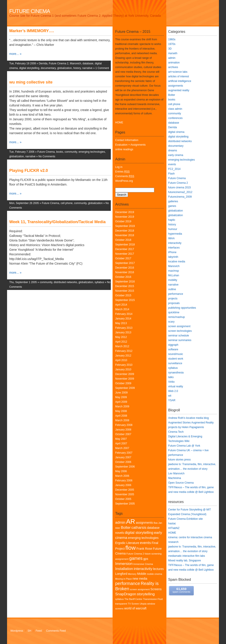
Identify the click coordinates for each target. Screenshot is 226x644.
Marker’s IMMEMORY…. (32, 31)
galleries (173, 201)
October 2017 (123, 258)
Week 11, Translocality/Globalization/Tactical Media (57, 222)
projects (173, 299)
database (88, 63)
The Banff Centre (133, 599)
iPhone (172, 252)
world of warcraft (135, 608)
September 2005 (125, 504)
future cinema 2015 (180, 187)
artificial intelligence (180, 81)
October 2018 (123, 240)
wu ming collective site (31, 82)
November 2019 (125, 217)
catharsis (139, 528)
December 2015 (125, 286)
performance (128, 583)
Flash (171, 174)
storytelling (146, 594)
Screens (156, 589)
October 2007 (123, 434)
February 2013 (124, 328)
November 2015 (125, 291)
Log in (119, 167)
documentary (48, 68)
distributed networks (65, 282)
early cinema (176, 155)
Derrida (43, 63)
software (173, 349)
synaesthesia (176, 373)
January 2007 (123, 457)
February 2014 (124, 314)
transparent (121, 604)
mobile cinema (154, 574)
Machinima (175, 478)
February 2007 (124, 453)
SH (29, 631)
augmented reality (179, 90)
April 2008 (121, 416)
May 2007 (121, 439)
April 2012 (121, 342)
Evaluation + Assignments (130, 145)
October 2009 (123, 383)
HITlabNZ (174, 528)
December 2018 (125, 231)
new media (140, 579)
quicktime (174, 312)
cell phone (67, 203)
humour (173, 229)
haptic (172, 220)
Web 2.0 (173, 391)
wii (170, 396)
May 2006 (121, 471)
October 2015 (123, 295)
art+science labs (178, 72)
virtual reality (176, 386)
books (60, 152)
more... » (15, 54)
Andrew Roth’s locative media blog (188, 418)
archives (173, 67)
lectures (158, 569)
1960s (172, 39)
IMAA (171, 238)
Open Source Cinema (181, 483)
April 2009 (121, 402)
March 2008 (122, 420)
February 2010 (124, 365)
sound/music (176, 354)
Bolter (126, 528)
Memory (132, 574)
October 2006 (123, 462)
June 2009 (121, 393)
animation (174, 63)
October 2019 (123, 221)
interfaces (174, 248)
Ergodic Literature (127, 543)
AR (131, 521)
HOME (119, 122)
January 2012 (123, 356)
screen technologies (180, 331)
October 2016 (123, 277)
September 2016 (125, 282)
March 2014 (122, 309)
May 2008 (121, 411)
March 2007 (122, 448)
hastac (172, 523)
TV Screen (133, 604)
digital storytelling (29, 68)
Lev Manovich (176, 473)
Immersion (124, 564)
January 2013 (123, 332)
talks (171, 377)
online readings (124, 149)
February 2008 (124, 425)
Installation (124, 569)
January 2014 (123, 319)
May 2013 (121, 323)
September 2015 (125, 300)
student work (176, 359)
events (145, 543)
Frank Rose (144, 549)
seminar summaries (180, 340)
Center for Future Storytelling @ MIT (190, 510)
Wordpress (17, 631)
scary (171, 322)
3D (170, 49)
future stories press (179, 460)
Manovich (76, 63)
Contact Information (127, 140)
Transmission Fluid (153, 599)
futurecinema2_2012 (180, 192)
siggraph (173, 345)
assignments (144, 523)
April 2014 (121, 305)
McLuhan (174, 275)
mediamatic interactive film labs (187, 556)
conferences (175, 118)
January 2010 (123, 369)
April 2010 (121, 360)
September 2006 (125, 467)
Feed (39, 631)
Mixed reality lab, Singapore (185, 560)
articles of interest (179, 76)
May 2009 (121, 397)
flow (131, 548)
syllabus (99, 282)
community (71, 152)
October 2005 (123, 499)
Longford (121, 574)
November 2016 (125, 272)
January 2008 (123, 430)
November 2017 (125, 254)
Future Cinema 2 (59, 63)
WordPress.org (124, 181)
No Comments (47, 156)
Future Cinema (30, 11)
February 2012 (124, 351)
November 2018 (125, 235)
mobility (173, 280)
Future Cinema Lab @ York (184, 446)
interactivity (143, 569)
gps (146, 559)
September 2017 (125, 263)
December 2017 (125, 249)
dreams (173, 150)
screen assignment (140, 589)
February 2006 (124, 481)
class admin (175, 109)
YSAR (172, 400)
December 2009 (125, 374)
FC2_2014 (174, 169)
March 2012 (122, 346)
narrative (87, 68)
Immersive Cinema (143, 564)
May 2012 (121, 337)
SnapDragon (126, 594)
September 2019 (125, 226)
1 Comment (102, 68)
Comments (125, 176)
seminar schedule (179, 336)
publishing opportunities (182, 308)
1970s (172, 44)
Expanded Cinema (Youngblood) (187, 514)
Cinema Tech (176, 432)
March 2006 (122, 476)
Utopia (143, 604)
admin (120, 522)
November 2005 (125, 494)
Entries (122, 172)
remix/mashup (176, 317)
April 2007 (121, 444)
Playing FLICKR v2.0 (29, 171)
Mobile (142, 574)
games (136, 558)
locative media (177, 262)
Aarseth (173, 53)
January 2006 (123, 485)
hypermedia (175, 234)
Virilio (171, 382)
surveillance (175, 363)
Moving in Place (123, 579)
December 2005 (125, 490)
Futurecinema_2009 (180, 197)
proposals (174, 303)
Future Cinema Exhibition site (186, 519)
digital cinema (176, 132)
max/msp (174, 271)
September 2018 (125, 245)
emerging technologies (92, 152)
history (77, 68)
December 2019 (125, 212)
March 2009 (122, 406)
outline (172, 289)
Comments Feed (56, 631)
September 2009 (125, 388)
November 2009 (125, 379)
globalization (64, 68)
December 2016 (125, 268)
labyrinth (173, 257)
